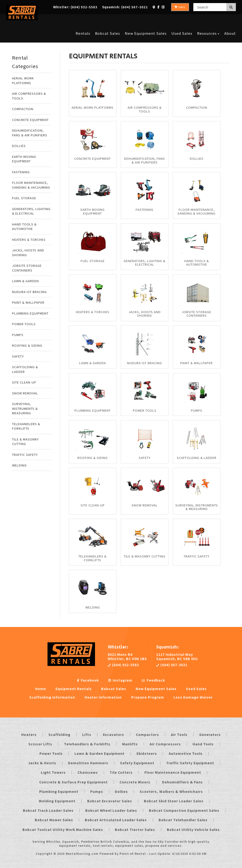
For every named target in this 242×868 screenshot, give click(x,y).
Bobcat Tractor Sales (135, 829)
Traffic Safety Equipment (190, 763)
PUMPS (18, 335)
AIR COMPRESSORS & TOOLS (29, 96)
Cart (180, 7)
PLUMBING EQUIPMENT (30, 313)
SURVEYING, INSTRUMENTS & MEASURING (25, 408)
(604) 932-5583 (123, 665)
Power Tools (51, 753)
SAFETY (18, 356)
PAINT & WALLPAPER (28, 302)
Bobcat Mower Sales (54, 820)
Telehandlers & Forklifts (87, 744)
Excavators (114, 734)
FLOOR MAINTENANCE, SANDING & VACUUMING (31, 185)
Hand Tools (203, 744)
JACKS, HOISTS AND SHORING (28, 253)
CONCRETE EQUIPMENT (30, 120)
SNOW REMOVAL (25, 393)
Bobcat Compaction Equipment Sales (184, 810)
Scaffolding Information (52, 697)
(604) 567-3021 (172, 665)
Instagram (120, 680)
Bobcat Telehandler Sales (183, 820)
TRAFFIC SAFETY (25, 455)
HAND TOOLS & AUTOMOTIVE (24, 227)
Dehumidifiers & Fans (182, 782)
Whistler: (75, 7)
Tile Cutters (121, 772)
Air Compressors (165, 744)
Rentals (83, 19)
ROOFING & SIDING (27, 345)
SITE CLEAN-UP (24, 382)
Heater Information (103, 697)
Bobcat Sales (108, 19)
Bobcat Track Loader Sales (48, 810)
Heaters (29, 734)
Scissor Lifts (40, 744)
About (230, 19)
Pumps (97, 791)
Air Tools (179, 734)
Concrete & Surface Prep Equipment (73, 782)
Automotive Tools (186, 753)
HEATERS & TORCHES (29, 240)
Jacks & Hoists (42, 763)
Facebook (88, 680)
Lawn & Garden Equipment (99, 753)
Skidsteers (147, 753)
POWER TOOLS (24, 324)
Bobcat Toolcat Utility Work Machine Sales (63, 829)
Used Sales (182, 19)
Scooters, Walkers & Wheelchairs (171, 791)
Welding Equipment (57, 801)
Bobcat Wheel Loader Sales (111, 810)
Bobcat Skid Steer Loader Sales (174, 801)
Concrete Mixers (135, 782)
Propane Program (148, 697)
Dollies (121, 791)
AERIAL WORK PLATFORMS (23, 80)
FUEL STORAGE (24, 198)
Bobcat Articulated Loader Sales (116, 820)
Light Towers (53, 772)
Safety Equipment (137, 763)
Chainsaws (88, 772)
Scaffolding (59, 734)
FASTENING (21, 172)
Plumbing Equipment (59, 791)
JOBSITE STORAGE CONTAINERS (27, 268)
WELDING (19, 465)
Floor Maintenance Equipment (173, 772)
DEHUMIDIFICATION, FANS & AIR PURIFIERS (30, 133)
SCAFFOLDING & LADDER (25, 369)
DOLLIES (19, 146)
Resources (208, 19)
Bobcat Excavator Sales (110, 801)
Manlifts (130, 744)
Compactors (147, 734)
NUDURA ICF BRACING (29, 292)
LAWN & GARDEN (25, 281)
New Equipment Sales (146, 19)
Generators (210, 734)
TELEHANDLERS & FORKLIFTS (26, 426)
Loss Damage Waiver (193, 697)
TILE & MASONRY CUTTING (25, 442)
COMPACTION (23, 109)
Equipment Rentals (74, 689)
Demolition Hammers (88, 763)
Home (41, 689)
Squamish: (125, 7)
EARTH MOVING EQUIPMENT (24, 159)
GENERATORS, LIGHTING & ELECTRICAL (31, 211)
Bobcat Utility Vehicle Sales (193, 829)
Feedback (153, 680)
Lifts (87, 734)
